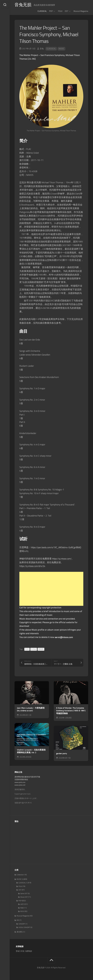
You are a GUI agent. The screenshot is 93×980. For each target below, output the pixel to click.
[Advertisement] (51, 589)
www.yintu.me (20, 782)
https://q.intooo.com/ (63, 559)
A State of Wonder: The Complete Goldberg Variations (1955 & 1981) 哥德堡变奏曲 (71, 711)
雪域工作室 (20, 951)
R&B (22, 908)
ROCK (22, 911)
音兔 (42, 49)
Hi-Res (34, 649)
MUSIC (61, 49)
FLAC (27, 649)
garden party (62, 753)
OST (66, 11)
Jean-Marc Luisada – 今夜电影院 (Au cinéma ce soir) (31, 709)
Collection (20, 875)
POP (51, 11)
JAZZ (22, 904)
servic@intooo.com (64, 637)
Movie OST (24, 897)
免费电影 (29, 951)
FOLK (60, 11)
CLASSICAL (42, 11)
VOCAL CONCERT (24, 927)
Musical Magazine (81, 11)
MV (18, 920)
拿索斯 (41, 649)
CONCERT (22, 924)
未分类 (19, 932)
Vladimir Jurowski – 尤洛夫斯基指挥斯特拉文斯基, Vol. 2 (31, 751)
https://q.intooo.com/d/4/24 (33, 566)
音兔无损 (23, 5)
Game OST (24, 894)
